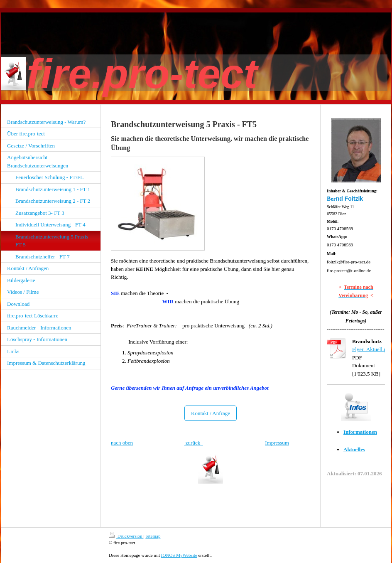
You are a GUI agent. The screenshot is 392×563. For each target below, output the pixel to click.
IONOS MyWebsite (179, 555)
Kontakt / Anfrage (211, 413)
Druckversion (126, 536)
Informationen (360, 432)
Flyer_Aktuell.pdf (372, 349)
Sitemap (153, 536)
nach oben (122, 443)
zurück (192, 443)
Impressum (277, 443)
